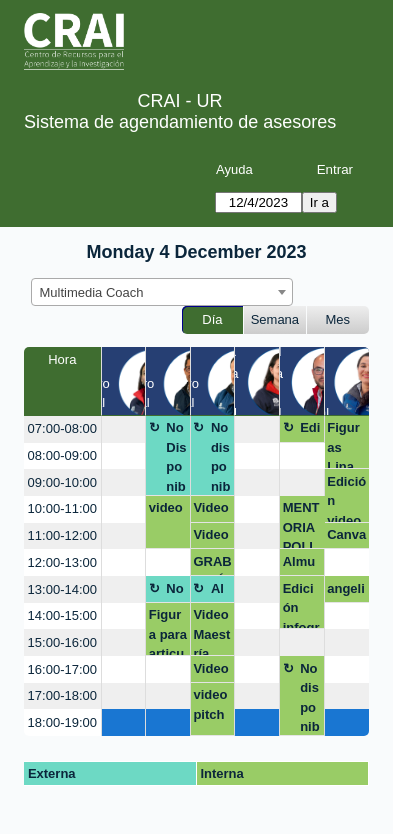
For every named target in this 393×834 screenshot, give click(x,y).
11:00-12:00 (62, 535)
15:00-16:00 (62, 642)
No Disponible (176, 457)
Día (212, 319)
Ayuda (234, 169)
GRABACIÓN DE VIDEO (212, 565)
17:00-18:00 (62, 695)
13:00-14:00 (62, 589)
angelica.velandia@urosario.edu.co (346, 592)
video (166, 507)
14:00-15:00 (62, 615)
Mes (338, 319)
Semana (275, 319)
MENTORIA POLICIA (301, 524)
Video (210, 534)
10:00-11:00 (62, 508)
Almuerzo (299, 565)
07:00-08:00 (62, 428)
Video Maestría (211, 631)
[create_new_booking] (124, 429)
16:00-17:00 (62, 669)
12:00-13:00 (62, 562)
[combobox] (162, 292)
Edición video (346, 498)
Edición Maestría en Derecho (310, 431)
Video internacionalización (211, 511)
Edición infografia (301, 605)
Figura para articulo (168, 631)
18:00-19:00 (62, 722)
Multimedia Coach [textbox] (92, 292)
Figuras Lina (343, 444)
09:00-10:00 (62, 482)
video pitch (210, 704)
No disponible (221, 457)
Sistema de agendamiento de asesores (180, 122)
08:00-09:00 (62, 455)
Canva (346, 534)
